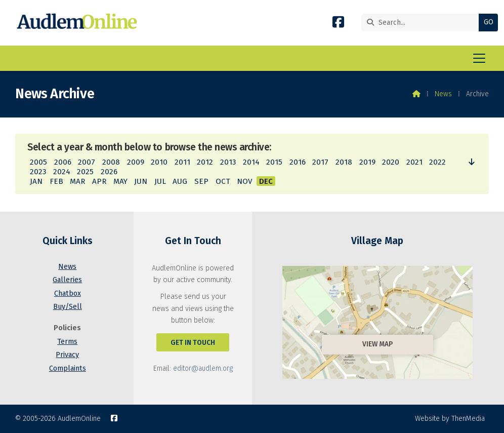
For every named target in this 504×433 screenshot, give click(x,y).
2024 (62, 172)
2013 (228, 162)
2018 (344, 162)
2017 (320, 162)
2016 (298, 162)
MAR (77, 181)
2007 (87, 162)
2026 (109, 172)
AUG (180, 181)
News (443, 94)
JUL (160, 181)
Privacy (67, 355)
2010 (159, 162)
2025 (85, 172)
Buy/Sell (68, 307)
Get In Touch (193, 343)
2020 (391, 162)
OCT (223, 181)
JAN (36, 181)
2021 (414, 162)
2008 (111, 162)
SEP (201, 181)
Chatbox (68, 293)
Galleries (67, 280)
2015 (274, 162)
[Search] (414, 23)
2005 (38, 162)
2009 (136, 162)
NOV (244, 181)
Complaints (68, 368)
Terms (67, 342)
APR (99, 181)
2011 (182, 162)
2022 (437, 162)
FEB (56, 181)
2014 (251, 162)
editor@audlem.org (203, 368)
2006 (63, 162)
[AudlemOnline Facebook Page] (338, 24)
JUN (141, 181)
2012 (205, 162)
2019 (367, 162)
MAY (120, 181)
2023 (38, 172)
